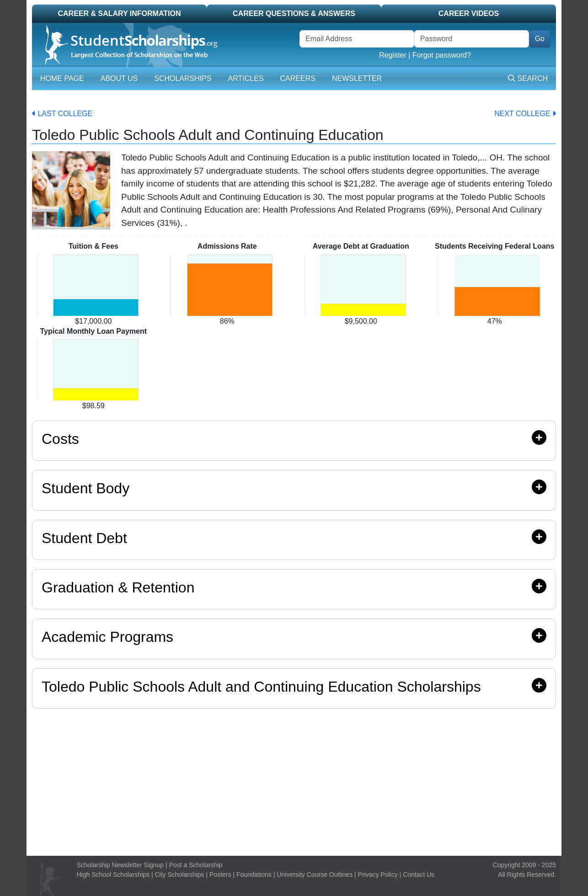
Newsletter (357, 78)
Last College (62, 114)
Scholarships (183, 78)
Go (540, 39)
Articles (246, 78)
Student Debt (294, 538)
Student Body (294, 488)
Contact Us (419, 875)
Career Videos (469, 13)
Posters (220, 875)
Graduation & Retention (294, 587)
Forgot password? (442, 55)
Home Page (62, 78)
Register (393, 55)
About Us (119, 78)
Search (528, 78)
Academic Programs (294, 637)
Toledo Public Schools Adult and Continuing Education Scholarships (261, 687)
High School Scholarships (113, 875)
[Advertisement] (294, 780)
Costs (294, 439)
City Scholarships (179, 875)
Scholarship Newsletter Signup (120, 865)
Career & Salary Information (119, 13)
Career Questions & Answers (294, 13)
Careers (298, 78)
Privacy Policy (378, 875)
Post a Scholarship (196, 865)
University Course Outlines (315, 875)
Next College (525, 114)
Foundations (254, 875)
